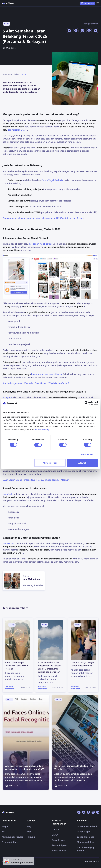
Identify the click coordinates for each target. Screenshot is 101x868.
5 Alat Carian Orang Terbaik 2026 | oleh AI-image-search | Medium (36, 480)
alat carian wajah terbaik (41, 244)
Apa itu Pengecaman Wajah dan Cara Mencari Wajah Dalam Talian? (36, 383)
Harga (5, 826)
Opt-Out (56, 830)
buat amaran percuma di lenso (46, 374)
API (3, 832)
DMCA (55, 835)
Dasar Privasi (59, 840)
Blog (29, 832)
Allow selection (50, 463)
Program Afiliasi (10, 842)
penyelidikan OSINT (17, 130)
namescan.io (9, 543)
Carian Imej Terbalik (87, 826)
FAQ (29, 826)
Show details (87, 454)
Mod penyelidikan (86, 842)
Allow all (82, 463)
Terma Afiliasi (59, 851)
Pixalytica (7, 397)
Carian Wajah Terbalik (52, 180)
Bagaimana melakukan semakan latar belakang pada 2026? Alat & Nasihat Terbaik (43, 218)
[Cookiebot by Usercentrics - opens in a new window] (86, 403)
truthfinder (8, 494)
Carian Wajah (84, 832)
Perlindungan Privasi (12, 837)
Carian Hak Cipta (85, 837)
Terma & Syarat (60, 845)
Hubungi (31, 837)
